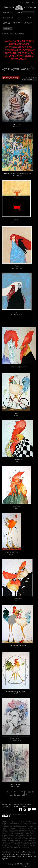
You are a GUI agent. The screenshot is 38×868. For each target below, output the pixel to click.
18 (18, 794)
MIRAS (19, 369)
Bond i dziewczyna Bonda (17, 645)
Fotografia (8, 18)
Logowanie (33, 3)
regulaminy (6, 807)
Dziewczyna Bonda (11, 552)
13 (26, 792)
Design (28, 18)
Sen (17, 312)
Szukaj (22, 3)
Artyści (7, 23)
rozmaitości (28, 804)
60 (35, 77)
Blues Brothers (17, 599)
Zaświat (16, 220)
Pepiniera (17, 23)
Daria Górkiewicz (16, 740)
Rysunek (20, 13)
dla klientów (6, 804)
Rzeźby (19, 18)
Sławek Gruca (17, 126)
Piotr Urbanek (18, 175)
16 (11, 794)
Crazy (16, 413)
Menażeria (17, 124)
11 (18, 792)
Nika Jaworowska (16, 222)
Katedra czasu (15, 784)
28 (23, 794)
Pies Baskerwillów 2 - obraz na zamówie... (17, 173)
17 (15, 794)
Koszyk (27, 3)
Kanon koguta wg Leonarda (16, 692)
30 (30, 77)
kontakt (25, 807)
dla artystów (17, 804)
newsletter (16, 807)
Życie (17, 266)
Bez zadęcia (18, 460)
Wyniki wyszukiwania (17, 34)
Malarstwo (8, 13)
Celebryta (16, 506)
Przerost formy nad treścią (19, 367)
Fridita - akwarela (16, 738)
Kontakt (28, 23)
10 (15, 792)
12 (22, 792)
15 (25, 77)
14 (29, 792)
